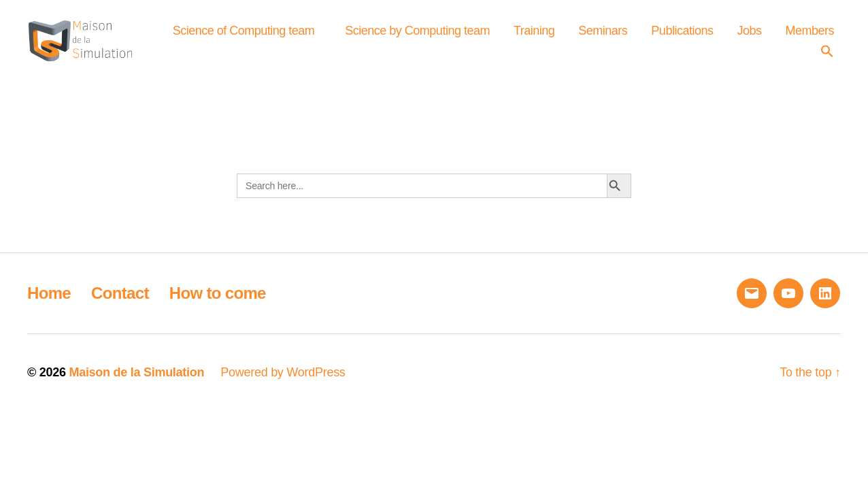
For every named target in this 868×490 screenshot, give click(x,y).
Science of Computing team (316, 37)
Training (606, 37)
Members (772, 56)
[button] (831, 56)
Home (49, 305)
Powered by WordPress (283, 385)
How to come (218, 305)
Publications (755, 37)
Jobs (822, 37)
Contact (120, 305)
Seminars (675, 37)
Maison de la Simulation (136, 385)
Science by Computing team (490, 37)
